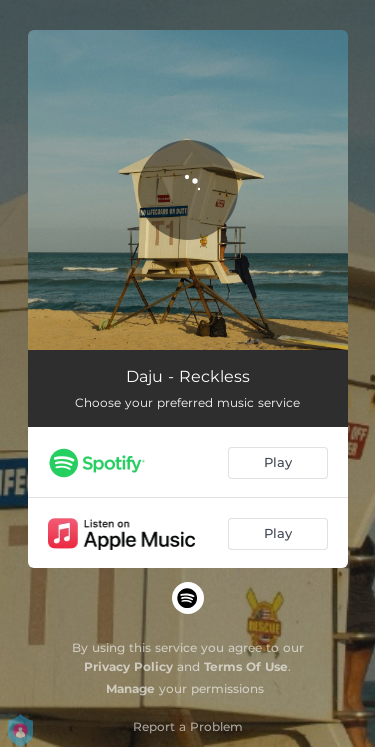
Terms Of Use (246, 666)
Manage (130, 688)
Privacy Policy (128, 666)
